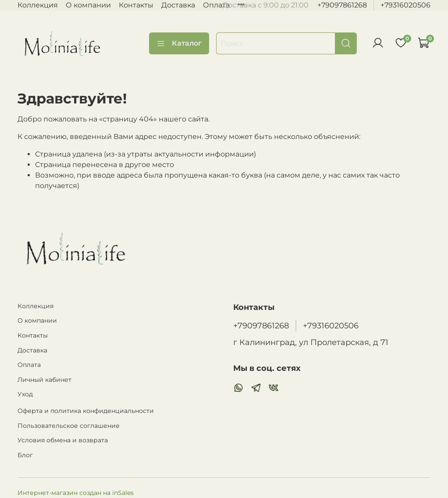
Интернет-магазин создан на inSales (76, 493)
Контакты (136, 5)
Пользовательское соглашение (69, 426)
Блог (25, 455)
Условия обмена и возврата (63, 440)
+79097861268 (342, 5)
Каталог (179, 43)
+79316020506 (405, 5)
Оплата (216, 5)
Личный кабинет (44, 380)
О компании (88, 5)
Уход (25, 394)
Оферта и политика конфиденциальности (86, 411)
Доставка (178, 5)
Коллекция (38, 5)
